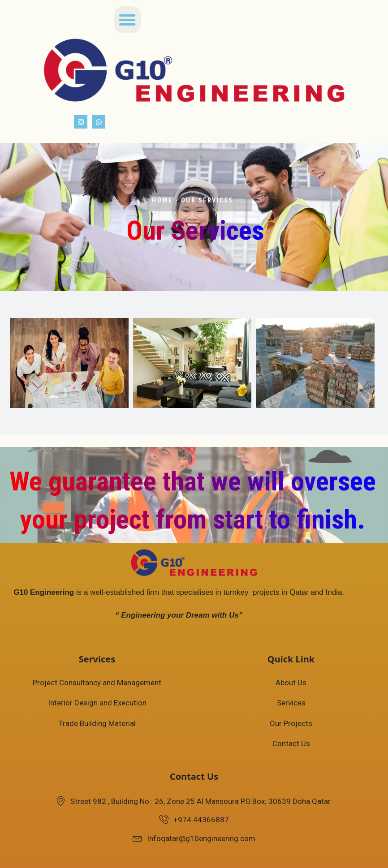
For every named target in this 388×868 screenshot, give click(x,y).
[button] (127, 20)
